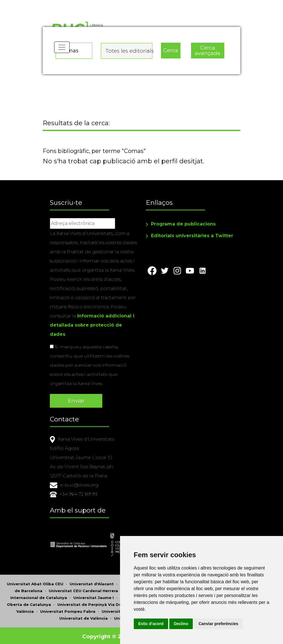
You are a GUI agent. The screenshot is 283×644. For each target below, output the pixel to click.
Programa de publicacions (183, 225)
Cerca (170, 49)
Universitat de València (83, 616)
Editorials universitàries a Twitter (192, 236)
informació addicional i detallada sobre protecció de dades (92, 326)
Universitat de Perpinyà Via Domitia (95, 603)
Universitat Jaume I (94, 596)
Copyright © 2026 (108, 635)
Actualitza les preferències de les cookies (52, 4)
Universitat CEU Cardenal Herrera (83, 589)
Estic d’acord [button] (172, 624)
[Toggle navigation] (62, 52)
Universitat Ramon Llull (126, 610)
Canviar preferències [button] (240, 624)
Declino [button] (203, 624)
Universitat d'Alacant (92, 582)
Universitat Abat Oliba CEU (35, 582)
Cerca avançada (207, 49)
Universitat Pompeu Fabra (68, 610)
